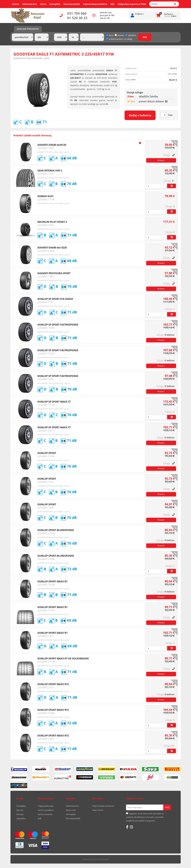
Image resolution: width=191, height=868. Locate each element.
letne (110, 35)
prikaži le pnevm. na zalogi (120, 39)
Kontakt (20, 814)
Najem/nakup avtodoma (95, 4)
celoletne (131, 35)
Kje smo (20, 810)
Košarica (169, 14)
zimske (119, 35)
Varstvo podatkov (46, 810)
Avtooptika (55, 4)
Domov (16, 4)
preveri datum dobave (153, 101)
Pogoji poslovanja (46, 806)
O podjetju (21, 806)
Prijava (139, 14)
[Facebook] (127, 827)
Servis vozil (71, 810)
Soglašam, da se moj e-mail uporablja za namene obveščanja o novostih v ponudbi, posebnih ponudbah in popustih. (145, 817)
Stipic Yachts (98, 810)
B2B (112, 4)
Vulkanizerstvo (30, 4)
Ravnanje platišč (72, 4)
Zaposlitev (21, 818)
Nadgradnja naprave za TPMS (132, 4)
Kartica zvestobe (45, 814)
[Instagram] (131, 827)
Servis (43, 4)
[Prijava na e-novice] (167, 807)
